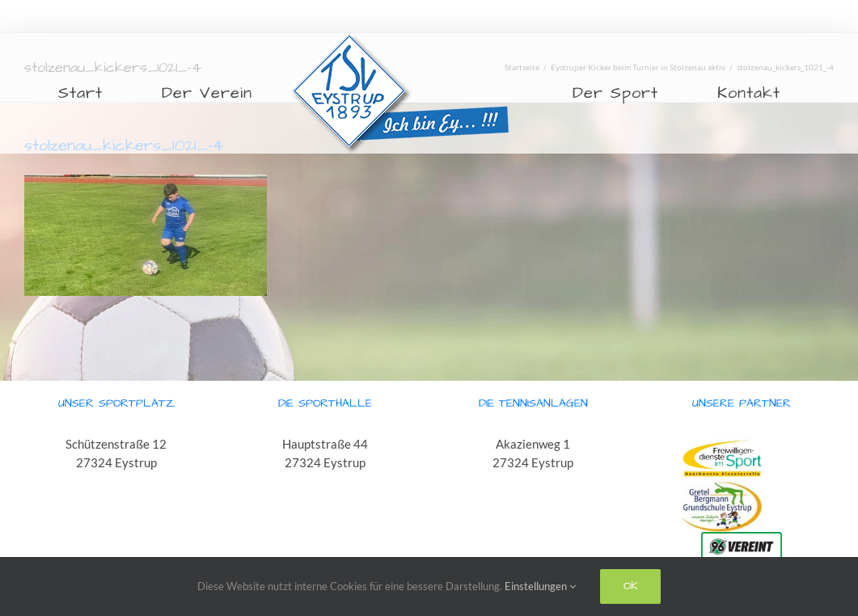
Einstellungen (540, 586)
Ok (630, 586)
